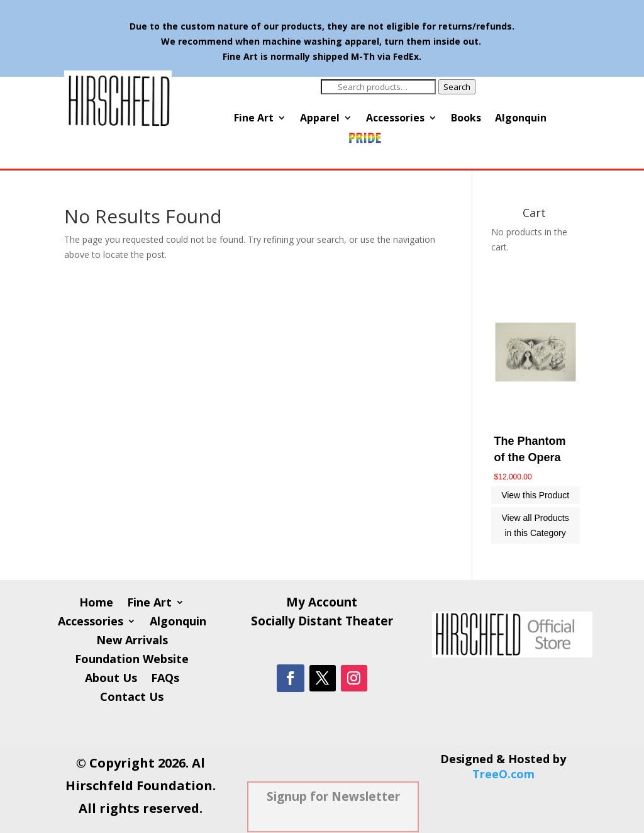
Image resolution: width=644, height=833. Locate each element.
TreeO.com (503, 774)
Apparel (320, 119)
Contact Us (132, 698)
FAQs (165, 679)
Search (457, 87)
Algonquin (521, 119)
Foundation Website (132, 660)
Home (96, 604)
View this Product (535, 495)
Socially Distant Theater (322, 623)
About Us (111, 679)
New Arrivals (132, 641)
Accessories (395, 119)
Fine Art (254, 119)
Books (466, 119)
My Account (322, 604)
